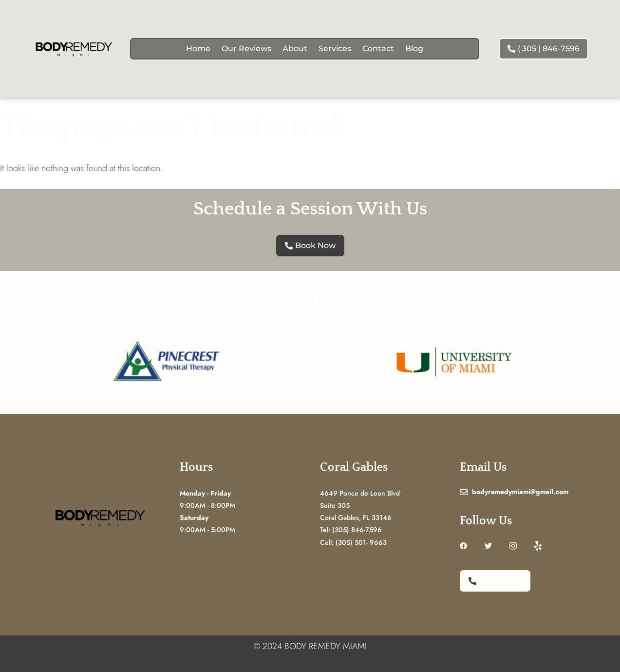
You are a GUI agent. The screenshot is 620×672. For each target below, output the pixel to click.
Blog (414, 48)
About (295, 48)
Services (335, 48)
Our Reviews (246, 48)
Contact (378, 48)
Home (198, 48)
